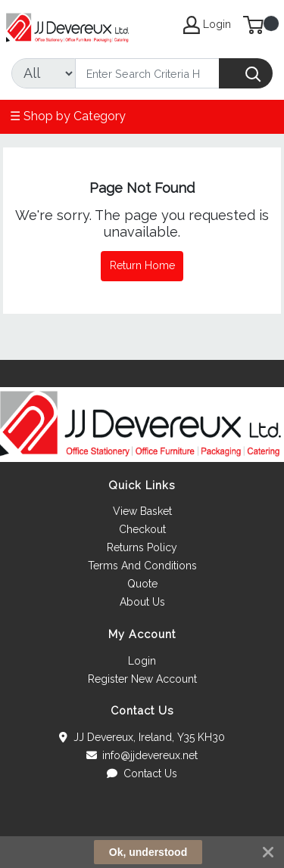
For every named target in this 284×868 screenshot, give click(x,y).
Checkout (142, 529)
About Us (142, 602)
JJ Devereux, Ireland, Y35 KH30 (142, 737)
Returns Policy (142, 547)
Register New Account (142, 679)
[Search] (147, 73)
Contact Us (142, 773)
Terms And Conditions (142, 566)
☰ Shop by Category (68, 116)
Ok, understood (148, 852)
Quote (142, 584)
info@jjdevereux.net (142, 755)
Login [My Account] (207, 25)
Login (142, 661)
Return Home (142, 265)
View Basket (142, 511)
